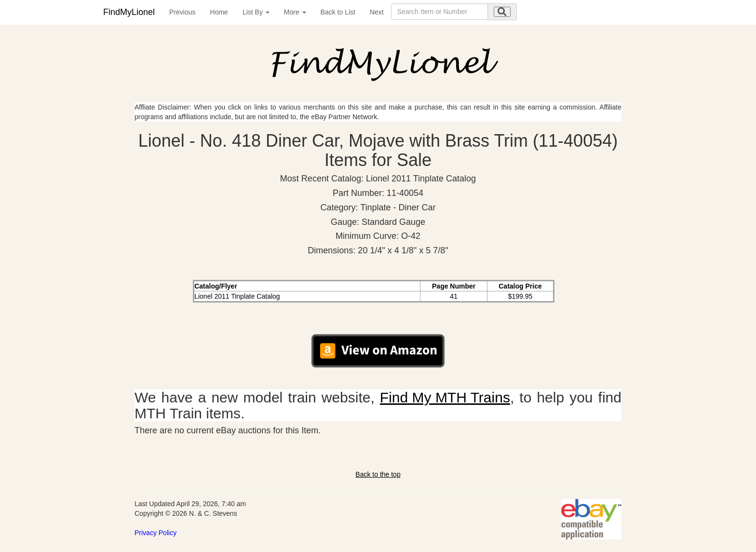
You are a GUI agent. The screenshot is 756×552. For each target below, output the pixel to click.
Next (377, 12)
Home (219, 12)
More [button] (295, 12)
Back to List (338, 12)
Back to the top (378, 474)
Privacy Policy (155, 533)
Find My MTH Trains (445, 397)
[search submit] (502, 12)
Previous (182, 12)
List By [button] (256, 12)
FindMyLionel (129, 12)
